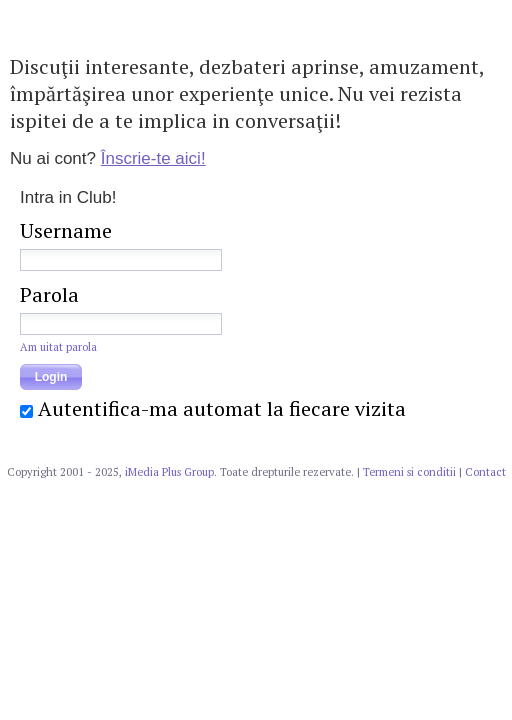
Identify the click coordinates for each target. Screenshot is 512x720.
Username (66, 230)
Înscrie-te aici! (153, 158)
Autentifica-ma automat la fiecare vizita (222, 408)
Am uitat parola (58, 347)
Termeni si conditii (409, 472)
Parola (49, 294)
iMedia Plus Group (169, 472)
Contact (485, 472)
